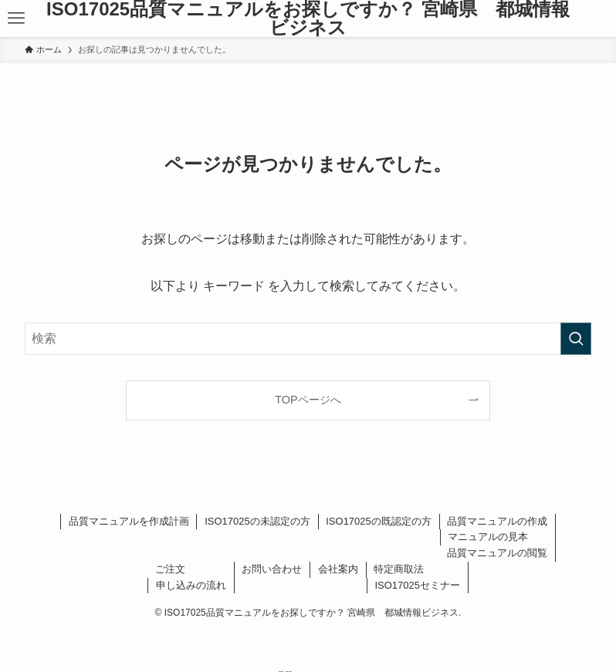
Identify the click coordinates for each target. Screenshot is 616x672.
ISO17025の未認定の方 (257, 521)
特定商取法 (399, 569)
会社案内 (338, 569)
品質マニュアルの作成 (497, 521)
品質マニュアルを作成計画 (129, 521)
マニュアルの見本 (488, 537)
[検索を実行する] (576, 339)
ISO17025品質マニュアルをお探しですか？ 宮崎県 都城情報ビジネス (308, 19)
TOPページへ (308, 400)
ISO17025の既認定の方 (379, 521)
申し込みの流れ (191, 585)
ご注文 (170, 569)
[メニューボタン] (16, 19)
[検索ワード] (308, 339)
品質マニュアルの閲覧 (497, 553)
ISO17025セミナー (417, 585)
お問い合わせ (272, 569)
